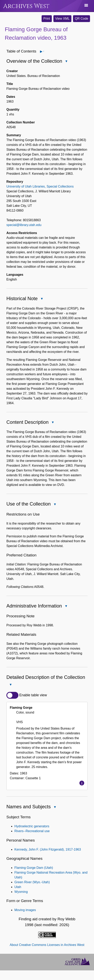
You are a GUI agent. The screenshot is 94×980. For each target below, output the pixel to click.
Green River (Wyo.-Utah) (32, 882)
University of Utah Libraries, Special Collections (40, 186)
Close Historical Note (42, 299)
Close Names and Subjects (55, 807)
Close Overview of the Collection (66, 62)
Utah (18, 887)
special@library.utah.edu (24, 225)
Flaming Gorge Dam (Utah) (34, 868)
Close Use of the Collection (55, 505)
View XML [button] (62, 19)
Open (43, 51)
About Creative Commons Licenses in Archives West (47, 945)
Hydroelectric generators (32, 826)
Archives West (26, 6)
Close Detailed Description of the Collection (10, 685)
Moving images (25, 910)
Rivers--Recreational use (32, 831)
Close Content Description (53, 423)
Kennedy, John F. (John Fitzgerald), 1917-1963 (48, 849)
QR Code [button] (81, 19)
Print (47, 19)
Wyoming (21, 892)
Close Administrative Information (66, 606)
